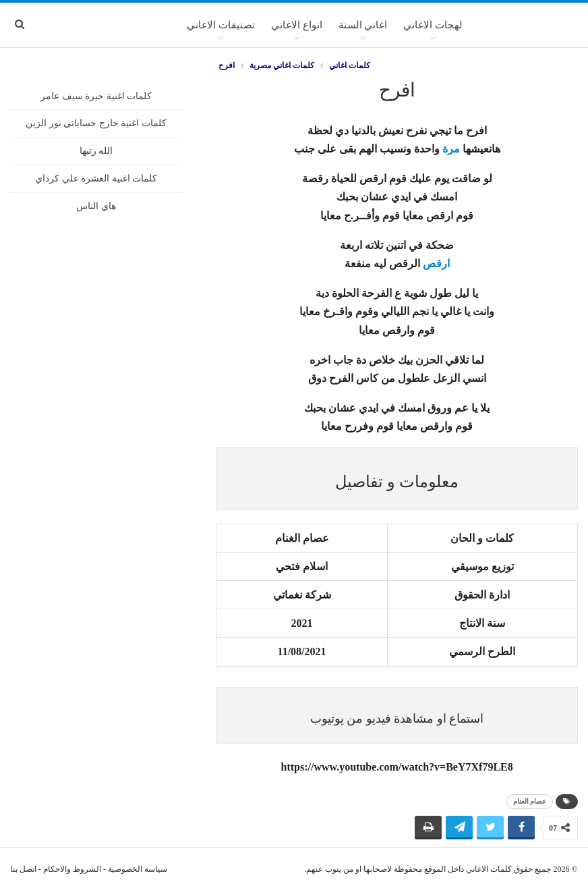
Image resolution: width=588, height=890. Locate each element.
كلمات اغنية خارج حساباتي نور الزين (96, 123)
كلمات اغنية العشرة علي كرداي (96, 178)
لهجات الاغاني (433, 25)
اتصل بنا (23, 869)
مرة (451, 149)
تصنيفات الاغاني (221, 25)
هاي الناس (96, 206)
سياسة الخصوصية (138, 869)
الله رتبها (96, 151)
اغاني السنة (363, 25)
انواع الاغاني (297, 25)
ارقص (436, 263)
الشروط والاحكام (72, 869)
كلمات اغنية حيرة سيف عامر (96, 96)
